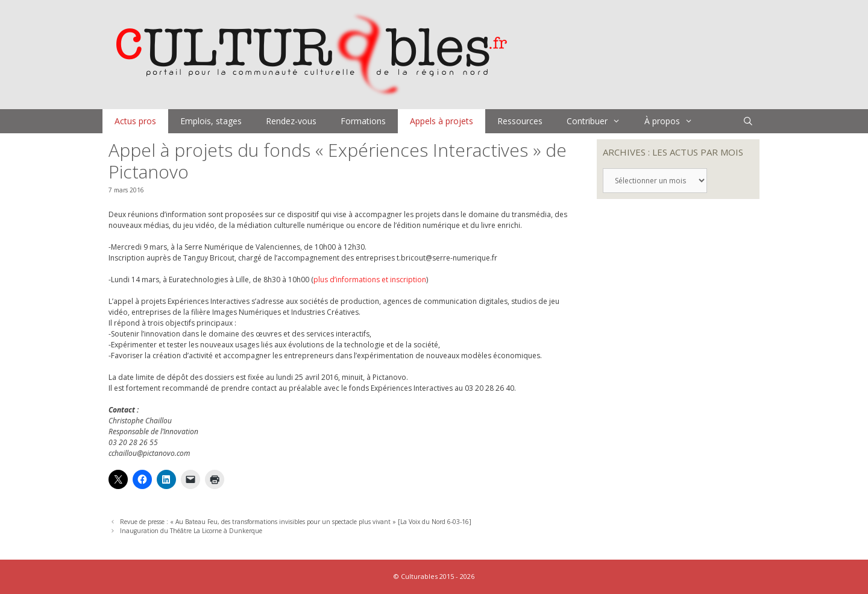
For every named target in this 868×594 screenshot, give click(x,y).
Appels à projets (442, 121)
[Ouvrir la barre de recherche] (748, 121)
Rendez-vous (291, 121)
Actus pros (135, 121)
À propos (675, 121)
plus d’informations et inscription (370, 280)
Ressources (520, 121)
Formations (363, 121)
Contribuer (599, 121)
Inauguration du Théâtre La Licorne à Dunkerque (191, 531)
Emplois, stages (211, 121)
